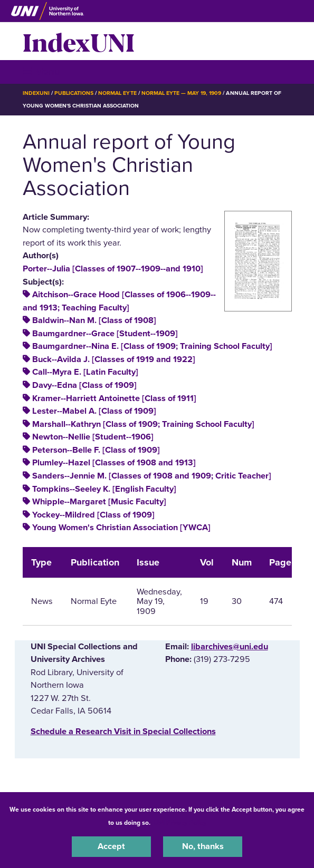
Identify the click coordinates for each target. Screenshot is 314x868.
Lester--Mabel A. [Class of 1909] (94, 411)
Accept (111, 846)
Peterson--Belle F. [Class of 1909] (96, 450)
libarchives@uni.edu (230, 647)
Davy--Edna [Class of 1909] (84, 385)
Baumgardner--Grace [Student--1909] (105, 334)
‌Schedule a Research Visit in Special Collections (123, 732)
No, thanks (203, 846)
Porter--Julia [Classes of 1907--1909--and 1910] (113, 269)
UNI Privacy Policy (180, 823)
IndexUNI (79, 41)
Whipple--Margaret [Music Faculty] (99, 502)
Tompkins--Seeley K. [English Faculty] (104, 489)
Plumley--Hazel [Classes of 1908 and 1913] (114, 463)
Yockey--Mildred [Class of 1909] (93, 515)
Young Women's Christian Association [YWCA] (121, 528)
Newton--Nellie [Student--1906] (93, 437)
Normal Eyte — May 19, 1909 (182, 93)
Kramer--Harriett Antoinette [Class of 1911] (114, 398)
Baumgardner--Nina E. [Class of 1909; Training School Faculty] (152, 346)
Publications (74, 93)
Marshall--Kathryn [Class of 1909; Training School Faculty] (143, 424)
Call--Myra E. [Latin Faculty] (85, 372)
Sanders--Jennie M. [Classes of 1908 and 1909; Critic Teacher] (152, 476)
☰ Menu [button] (41, 71)
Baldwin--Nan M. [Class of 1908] (94, 320)
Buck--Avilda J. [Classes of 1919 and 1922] (114, 359)
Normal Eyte (117, 93)
